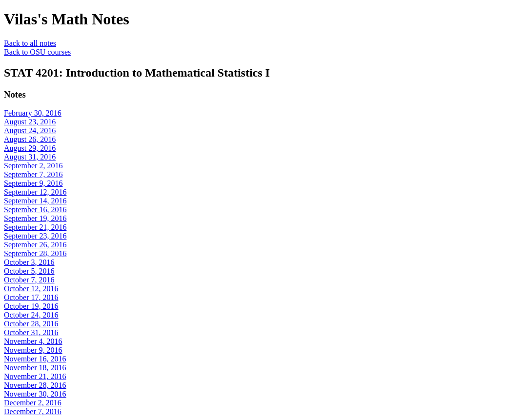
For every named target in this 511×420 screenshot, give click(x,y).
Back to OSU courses (37, 52)
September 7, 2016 (33, 174)
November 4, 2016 (33, 341)
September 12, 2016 (35, 192)
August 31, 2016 (30, 157)
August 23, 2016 (30, 122)
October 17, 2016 (31, 297)
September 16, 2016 (35, 210)
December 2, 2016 (33, 403)
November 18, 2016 (35, 368)
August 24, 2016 (30, 130)
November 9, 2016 (33, 350)
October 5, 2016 (29, 271)
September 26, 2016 (35, 245)
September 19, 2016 (35, 218)
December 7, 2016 (33, 411)
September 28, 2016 (35, 253)
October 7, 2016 (29, 280)
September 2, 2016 (33, 166)
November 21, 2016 (35, 376)
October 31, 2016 (31, 332)
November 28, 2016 (35, 385)
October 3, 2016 (29, 262)
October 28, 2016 (31, 324)
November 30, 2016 (35, 394)
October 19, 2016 (31, 306)
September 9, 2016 (33, 183)
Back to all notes (30, 43)
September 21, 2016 (35, 227)
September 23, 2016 (35, 236)
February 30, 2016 (33, 113)
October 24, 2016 (31, 315)
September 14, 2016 (35, 201)
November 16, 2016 (35, 359)
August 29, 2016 (30, 148)
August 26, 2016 (30, 139)
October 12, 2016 (31, 289)
